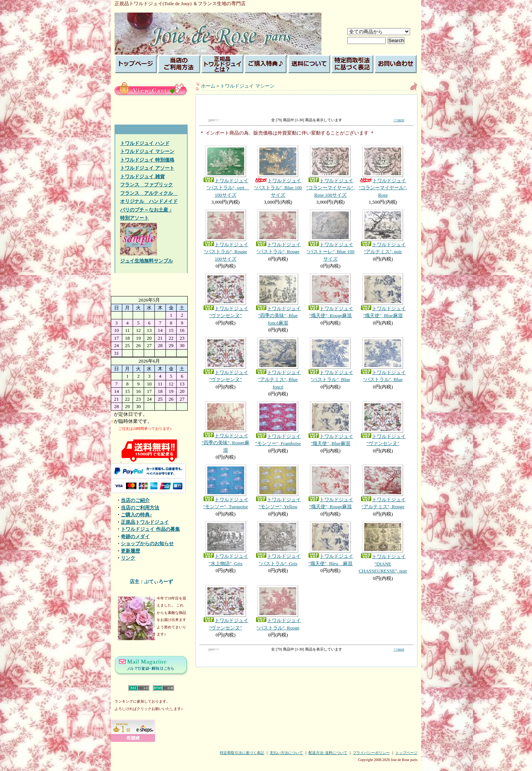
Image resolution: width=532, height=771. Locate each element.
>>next (399, 120)
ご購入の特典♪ (137, 515)
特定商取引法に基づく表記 (242, 753)
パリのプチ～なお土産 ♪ (146, 210)
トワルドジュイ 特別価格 (147, 160)
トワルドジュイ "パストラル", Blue (330, 360)
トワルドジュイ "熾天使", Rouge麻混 (330, 296)
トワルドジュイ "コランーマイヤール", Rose (383, 172)
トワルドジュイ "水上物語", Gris (226, 544)
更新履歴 (130, 551)
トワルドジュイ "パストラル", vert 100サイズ (226, 172)
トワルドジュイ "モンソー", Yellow (278, 487)
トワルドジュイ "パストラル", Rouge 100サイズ (226, 236)
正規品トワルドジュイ (145, 522)
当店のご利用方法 (140, 508)
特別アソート (134, 218)
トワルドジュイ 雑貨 (142, 176)
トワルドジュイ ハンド (145, 143)
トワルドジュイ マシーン (147, 151)
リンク (128, 558)
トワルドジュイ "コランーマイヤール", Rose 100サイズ (330, 172)
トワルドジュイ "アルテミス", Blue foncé (278, 364)
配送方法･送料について (328, 753)
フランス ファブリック (146, 185)
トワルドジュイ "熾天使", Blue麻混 (383, 296)
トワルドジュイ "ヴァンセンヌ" (226, 296)
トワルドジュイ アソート (147, 168)
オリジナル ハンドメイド (149, 201)
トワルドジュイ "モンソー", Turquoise (226, 487)
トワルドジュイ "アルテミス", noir (383, 232)
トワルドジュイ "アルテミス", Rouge (383, 487)
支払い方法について (286, 753)
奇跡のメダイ (135, 536)
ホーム (208, 86)
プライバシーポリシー (371, 753)
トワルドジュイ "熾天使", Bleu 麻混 (330, 544)
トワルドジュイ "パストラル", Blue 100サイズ (278, 172)
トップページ (406, 753)
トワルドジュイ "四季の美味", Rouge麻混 (226, 427)
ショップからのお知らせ (147, 544)
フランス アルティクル (149, 193)
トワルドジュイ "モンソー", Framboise (278, 424)
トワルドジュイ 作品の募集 (150, 529)
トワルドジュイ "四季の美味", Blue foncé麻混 (278, 300)
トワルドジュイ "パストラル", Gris (278, 544)
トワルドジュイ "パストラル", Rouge (278, 232)
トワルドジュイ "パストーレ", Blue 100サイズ (330, 236)
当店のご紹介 (135, 500)
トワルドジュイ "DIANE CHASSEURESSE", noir (383, 547)
